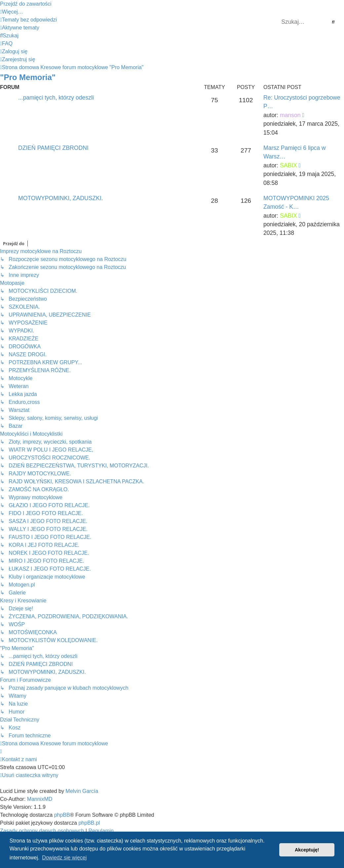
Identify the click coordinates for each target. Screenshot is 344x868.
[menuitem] (28, 20)
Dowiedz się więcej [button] (64, 858)
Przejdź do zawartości (26, 4)
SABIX (288, 165)
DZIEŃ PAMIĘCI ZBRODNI (53, 148)
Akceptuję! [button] (307, 850)
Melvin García (82, 791)
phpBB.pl (89, 823)
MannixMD (40, 799)
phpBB (62, 815)
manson (290, 115)
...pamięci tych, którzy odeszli (56, 98)
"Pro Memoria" (28, 77)
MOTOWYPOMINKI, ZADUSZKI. (61, 198)
